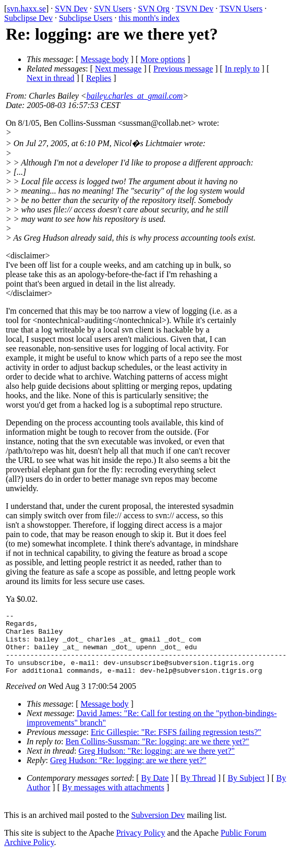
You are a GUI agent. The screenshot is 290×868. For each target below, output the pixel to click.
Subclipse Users (86, 18)
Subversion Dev (158, 828)
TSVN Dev (195, 9)
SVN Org (154, 9)
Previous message (183, 69)
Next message (118, 69)
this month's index (149, 18)
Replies (99, 78)
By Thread (198, 790)
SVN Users (113, 9)
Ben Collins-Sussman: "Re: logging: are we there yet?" (158, 754)
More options (163, 59)
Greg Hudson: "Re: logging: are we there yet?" (156, 763)
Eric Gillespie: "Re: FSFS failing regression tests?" (176, 745)
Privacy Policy (141, 845)
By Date (155, 790)
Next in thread (51, 78)
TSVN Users (241, 9)
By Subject (246, 790)
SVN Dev (71, 9)
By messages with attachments (113, 800)
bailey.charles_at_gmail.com (135, 96)
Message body (105, 59)
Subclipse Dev (28, 18)
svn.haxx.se (26, 9)
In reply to (242, 69)
